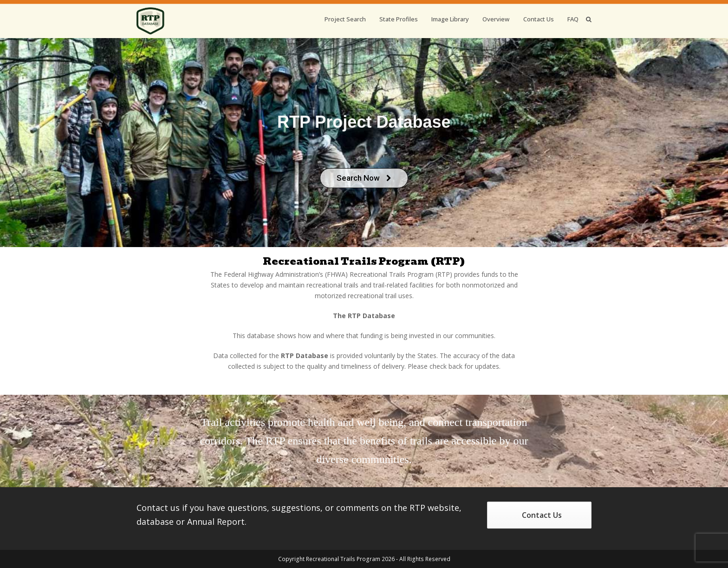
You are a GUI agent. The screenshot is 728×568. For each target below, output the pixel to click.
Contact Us (542, 515)
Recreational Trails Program (343, 559)
